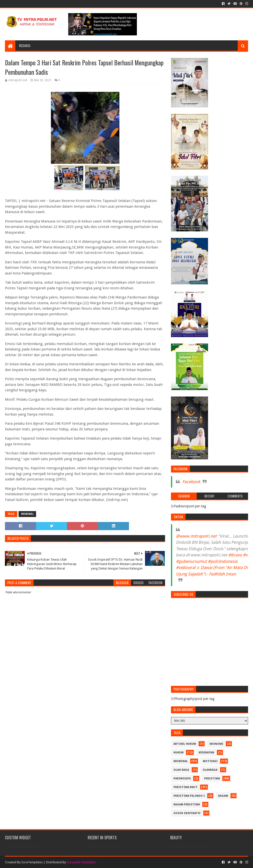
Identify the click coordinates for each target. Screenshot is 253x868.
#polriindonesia (223, 561)
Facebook (191, 482)
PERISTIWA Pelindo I (189, 796)
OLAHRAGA (210, 770)
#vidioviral (186, 568)
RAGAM (223, 796)
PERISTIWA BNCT (186, 787)
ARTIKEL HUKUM (185, 744)
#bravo (235, 555)
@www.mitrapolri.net (196, 536)
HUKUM (179, 753)
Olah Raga (181, 770)
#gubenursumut (191, 561)
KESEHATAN (206, 753)
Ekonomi (216, 744)
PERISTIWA (212, 779)
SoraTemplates (32, 862)
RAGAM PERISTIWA (187, 805)
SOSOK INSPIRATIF (187, 813)
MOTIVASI (210, 761)
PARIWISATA (182, 779)
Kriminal (27, 514)
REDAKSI (25, 45)
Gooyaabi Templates (81, 862)
